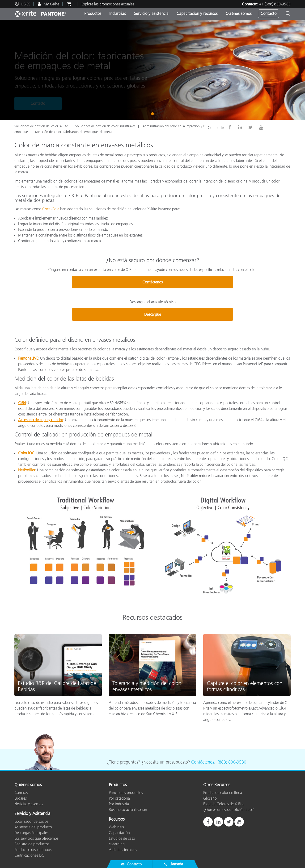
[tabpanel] (152, 70)
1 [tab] (153, 113)
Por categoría (119, 798)
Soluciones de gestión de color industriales (105, 126)
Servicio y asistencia (151, 13)
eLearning (117, 844)
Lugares (21, 798)
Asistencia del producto (33, 827)
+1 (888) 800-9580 (275, 4)
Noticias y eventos (29, 804)
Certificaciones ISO (30, 855)
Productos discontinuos (33, 850)
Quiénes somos (239, 13)
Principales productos (126, 793)
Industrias (118, 13)
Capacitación (119, 833)
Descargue (153, 314)
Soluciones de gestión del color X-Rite (41, 126)
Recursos (117, 819)
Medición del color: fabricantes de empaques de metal (74, 132)
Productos (93, 13)
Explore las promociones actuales (108, 4)
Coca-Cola (51, 209)
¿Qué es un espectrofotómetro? (229, 810)
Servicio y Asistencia (32, 814)
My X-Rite (51, 4)
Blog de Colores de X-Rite (224, 804)
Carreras (21, 793)
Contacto (269, 13)
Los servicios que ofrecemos (36, 838)
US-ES (25, 4)
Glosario (210, 798)
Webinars (116, 827)
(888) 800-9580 (232, 762)
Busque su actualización (128, 810)
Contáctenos (152, 282)
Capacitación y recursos (197, 13)
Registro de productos (32, 844)
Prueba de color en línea (223, 793)
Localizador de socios (31, 821)
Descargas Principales (31, 833)
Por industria (119, 804)
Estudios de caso (122, 838)
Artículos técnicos (123, 850)
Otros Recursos (217, 785)
